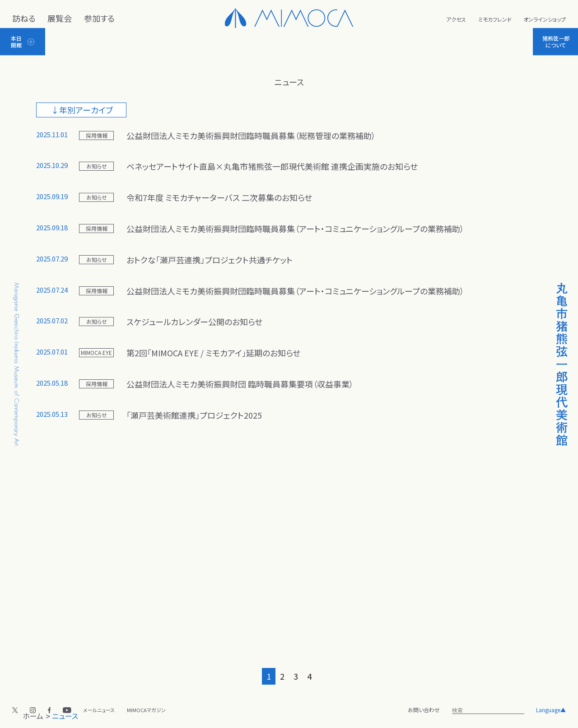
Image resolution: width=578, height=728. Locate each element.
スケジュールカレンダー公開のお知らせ (194, 322)
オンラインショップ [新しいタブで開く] (545, 19)
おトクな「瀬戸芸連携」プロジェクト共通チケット (210, 260)
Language (551, 710)
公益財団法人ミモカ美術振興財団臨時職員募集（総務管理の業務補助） (251, 135)
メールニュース (99, 710)
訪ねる (24, 18)
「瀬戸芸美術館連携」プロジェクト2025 (194, 415)
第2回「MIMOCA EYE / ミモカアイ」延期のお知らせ (213, 353)
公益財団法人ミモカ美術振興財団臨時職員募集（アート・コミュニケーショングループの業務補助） (295, 229)
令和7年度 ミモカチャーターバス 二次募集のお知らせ (219, 197)
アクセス (456, 19)
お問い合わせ (424, 710)
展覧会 (60, 18)
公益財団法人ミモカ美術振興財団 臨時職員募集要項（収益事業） (240, 384)
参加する (99, 18)
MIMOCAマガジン (146, 710)
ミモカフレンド (495, 19)
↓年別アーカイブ (82, 110)
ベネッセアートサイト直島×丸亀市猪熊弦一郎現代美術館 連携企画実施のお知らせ (272, 166)
